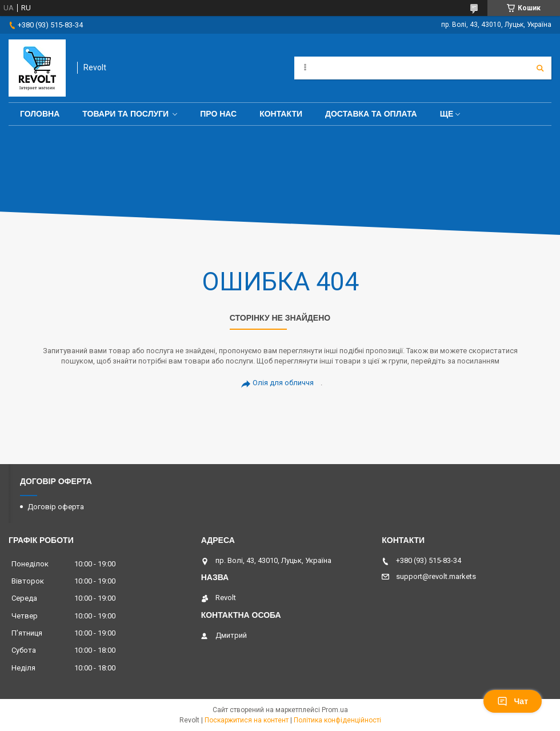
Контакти (281, 114)
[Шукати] (540, 68)
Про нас (218, 114)
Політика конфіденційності (337, 720)
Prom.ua (335, 710)
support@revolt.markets (436, 576)
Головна (40, 114)
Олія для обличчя (283, 383)
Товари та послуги (125, 114)
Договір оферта (56, 507)
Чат (513, 701)
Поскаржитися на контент (247, 720)
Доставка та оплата (371, 114)
